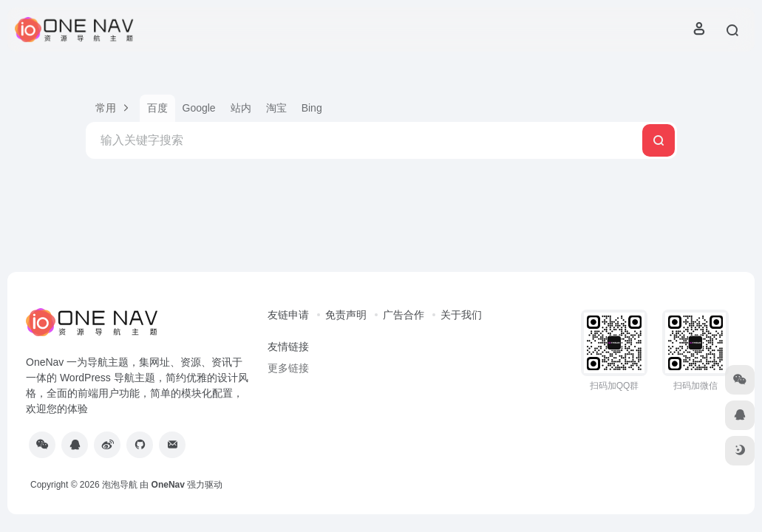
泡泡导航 (120, 485)
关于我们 (461, 315)
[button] (113, 108)
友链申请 (288, 315)
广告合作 (404, 315)
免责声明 (346, 315)
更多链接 (288, 368)
